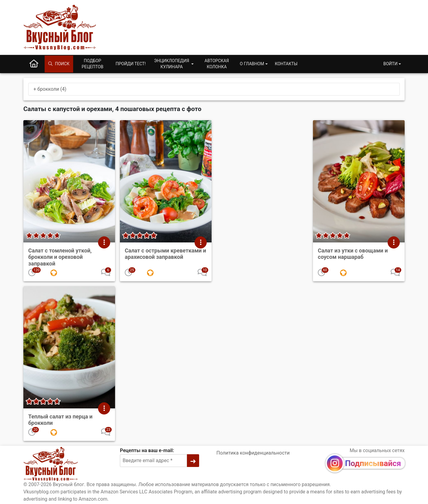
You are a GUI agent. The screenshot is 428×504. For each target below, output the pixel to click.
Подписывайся (373, 463)
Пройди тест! (131, 64)
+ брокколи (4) (50, 89)
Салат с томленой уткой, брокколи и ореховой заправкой (60, 257)
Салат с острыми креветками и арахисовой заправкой (165, 254)
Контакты (286, 64)
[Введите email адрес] (153, 461)
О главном (252, 64)
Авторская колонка (217, 64)
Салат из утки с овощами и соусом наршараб (353, 254)
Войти (391, 64)
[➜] (193, 461)
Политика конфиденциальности (253, 453)
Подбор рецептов (93, 64)
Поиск (59, 64)
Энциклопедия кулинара (172, 64)
